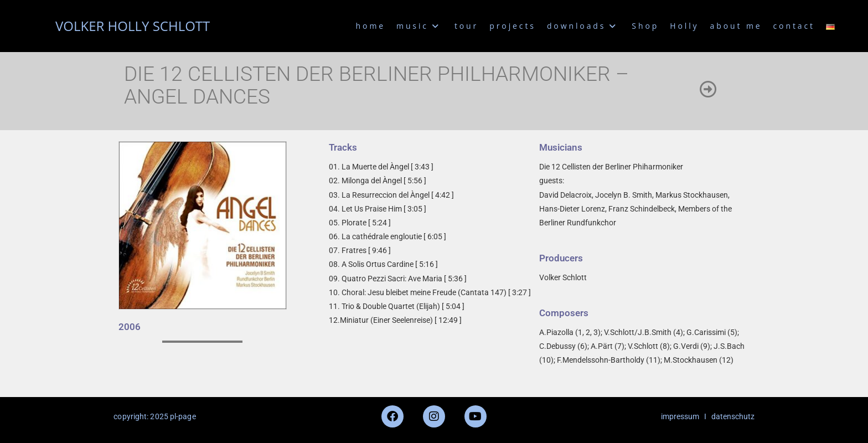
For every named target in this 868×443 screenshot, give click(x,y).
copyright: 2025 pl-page (154, 416)
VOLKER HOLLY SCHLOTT (133, 26)
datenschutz (733, 416)
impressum (680, 416)
